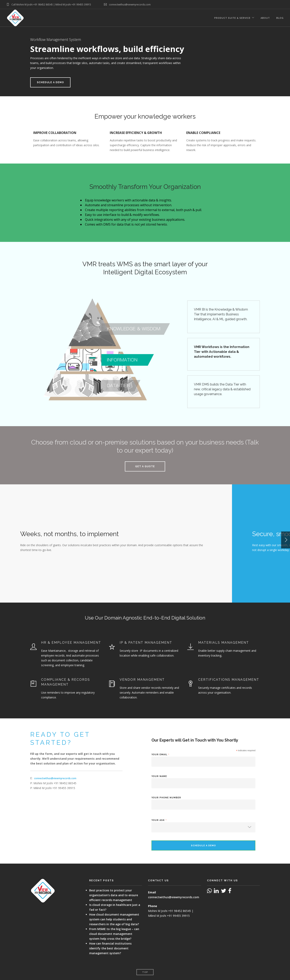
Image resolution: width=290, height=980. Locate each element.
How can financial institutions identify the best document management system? (110, 948)
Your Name (159, 776)
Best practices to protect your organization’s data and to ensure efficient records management (114, 895)
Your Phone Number (166, 798)
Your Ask (159, 820)
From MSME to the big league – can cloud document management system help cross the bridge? (114, 934)
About (265, 18)
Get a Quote (145, 466)
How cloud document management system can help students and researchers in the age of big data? (114, 919)
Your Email (160, 755)
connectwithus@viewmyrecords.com (55, 778)
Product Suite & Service (232, 18)
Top (145, 972)
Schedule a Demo (50, 82)
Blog (280, 18)
